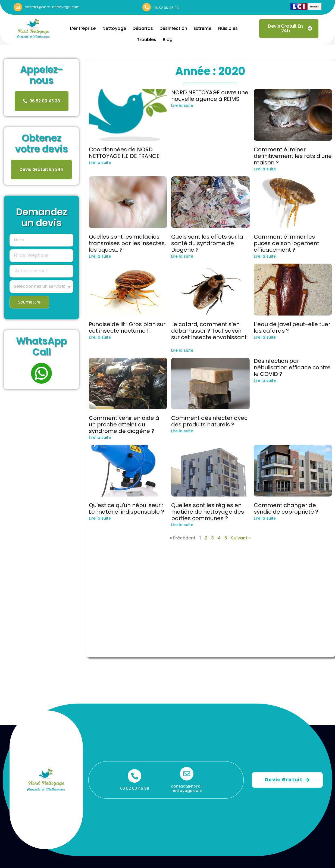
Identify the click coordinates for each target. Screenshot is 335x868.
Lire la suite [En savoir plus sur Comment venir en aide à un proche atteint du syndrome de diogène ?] (100, 438)
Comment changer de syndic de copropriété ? (286, 508)
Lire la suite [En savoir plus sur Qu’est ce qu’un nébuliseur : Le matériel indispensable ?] (100, 518)
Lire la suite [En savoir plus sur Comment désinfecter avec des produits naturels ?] (182, 431)
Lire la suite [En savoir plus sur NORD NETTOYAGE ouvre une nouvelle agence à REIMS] (182, 105)
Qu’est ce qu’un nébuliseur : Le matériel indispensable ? (126, 508)
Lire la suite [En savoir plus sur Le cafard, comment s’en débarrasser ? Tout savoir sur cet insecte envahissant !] (182, 350)
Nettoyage (115, 28)
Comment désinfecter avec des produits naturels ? (209, 421)
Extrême (202, 28)
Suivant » (241, 538)
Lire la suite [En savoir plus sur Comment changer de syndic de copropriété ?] (265, 518)
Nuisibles (226, 28)
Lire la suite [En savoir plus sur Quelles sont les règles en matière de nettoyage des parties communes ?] (182, 525)
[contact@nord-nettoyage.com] (18, 7)
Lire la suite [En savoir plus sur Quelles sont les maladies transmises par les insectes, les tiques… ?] (100, 256)
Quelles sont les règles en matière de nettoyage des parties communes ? (208, 512)
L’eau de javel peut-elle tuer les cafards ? (292, 327)
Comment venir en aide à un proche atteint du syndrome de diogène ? (124, 424)
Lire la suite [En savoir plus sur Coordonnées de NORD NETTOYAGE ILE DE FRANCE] (100, 163)
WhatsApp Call (41, 347)
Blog (167, 39)
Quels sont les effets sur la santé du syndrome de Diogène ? (207, 243)
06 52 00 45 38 (166, 8)
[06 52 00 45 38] (147, 7)
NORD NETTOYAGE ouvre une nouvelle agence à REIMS (210, 96)
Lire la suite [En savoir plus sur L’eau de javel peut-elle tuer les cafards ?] (265, 337)
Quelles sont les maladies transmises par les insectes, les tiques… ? (127, 243)
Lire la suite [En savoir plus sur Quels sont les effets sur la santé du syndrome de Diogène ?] (182, 256)
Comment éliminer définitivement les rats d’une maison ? (293, 156)
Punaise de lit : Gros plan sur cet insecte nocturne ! (127, 327)
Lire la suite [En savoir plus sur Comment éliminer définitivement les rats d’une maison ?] (265, 169)
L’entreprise (84, 28)
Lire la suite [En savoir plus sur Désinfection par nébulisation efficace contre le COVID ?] (265, 380)
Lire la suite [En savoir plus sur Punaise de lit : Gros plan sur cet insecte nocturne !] (100, 337)
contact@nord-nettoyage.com (52, 7)
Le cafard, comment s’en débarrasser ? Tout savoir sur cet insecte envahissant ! (209, 334)
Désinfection (173, 28)
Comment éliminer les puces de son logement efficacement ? (287, 243)
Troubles (147, 39)
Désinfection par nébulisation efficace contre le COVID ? (292, 367)
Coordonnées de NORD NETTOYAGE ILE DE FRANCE (124, 153)
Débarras (143, 28)
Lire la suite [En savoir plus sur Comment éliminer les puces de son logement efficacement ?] (265, 256)
